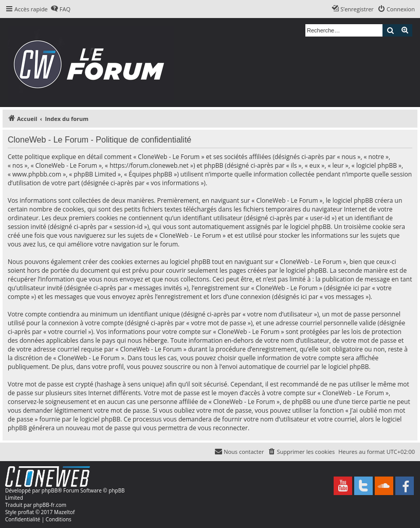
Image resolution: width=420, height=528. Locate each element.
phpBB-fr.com (50, 505)
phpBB (50, 490)
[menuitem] (60, 9)
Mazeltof (64, 512)
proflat (26, 512)
